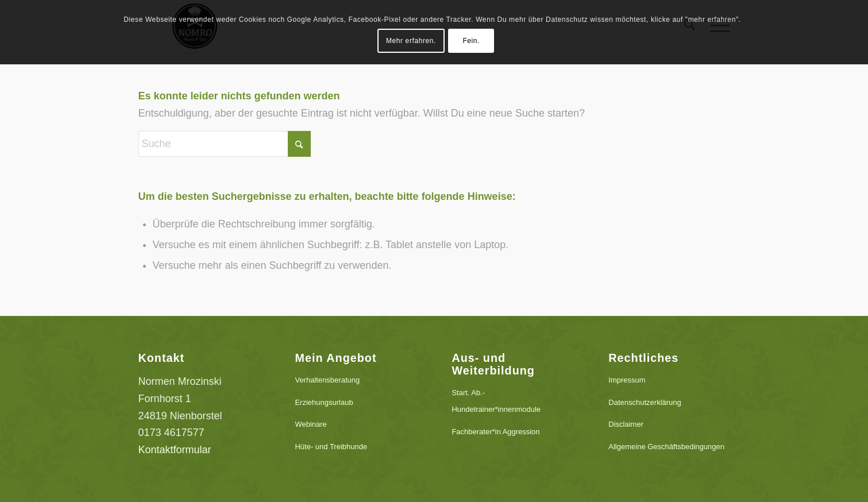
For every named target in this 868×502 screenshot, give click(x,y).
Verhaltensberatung (327, 380)
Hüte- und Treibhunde (331, 447)
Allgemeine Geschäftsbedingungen (666, 447)
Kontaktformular (175, 450)
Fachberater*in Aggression (495, 432)
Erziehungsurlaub (324, 402)
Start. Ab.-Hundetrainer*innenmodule (496, 401)
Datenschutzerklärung (645, 402)
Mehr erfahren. (411, 41)
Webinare (310, 424)
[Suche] (225, 144)
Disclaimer (626, 424)
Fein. (471, 41)
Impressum (627, 380)
